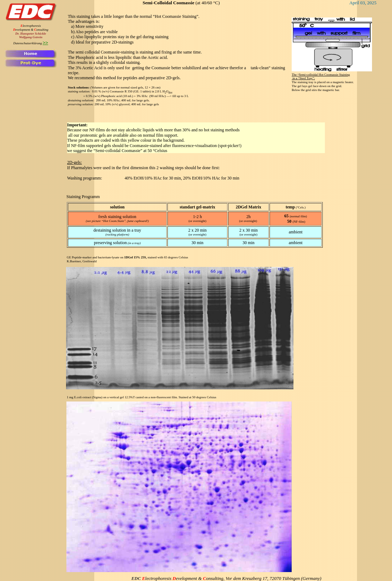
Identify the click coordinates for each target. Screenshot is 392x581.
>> (46, 43)
